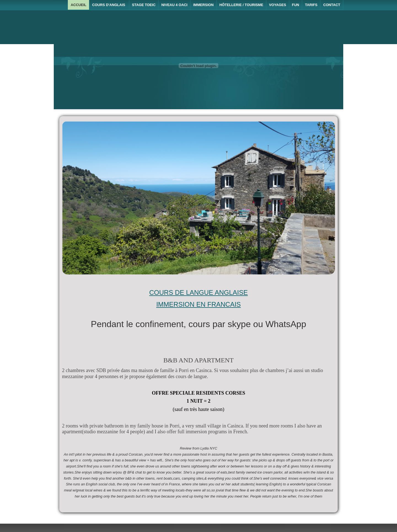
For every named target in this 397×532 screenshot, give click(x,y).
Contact (332, 5)
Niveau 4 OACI (174, 5)
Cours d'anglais (109, 5)
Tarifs (311, 5)
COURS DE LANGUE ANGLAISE (198, 292)
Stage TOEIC (144, 5)
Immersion (203, 5)
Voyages (278, 5)
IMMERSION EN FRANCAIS (199, 304)
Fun (296, 5)
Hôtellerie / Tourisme (241, 5)
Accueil (78, 5)
